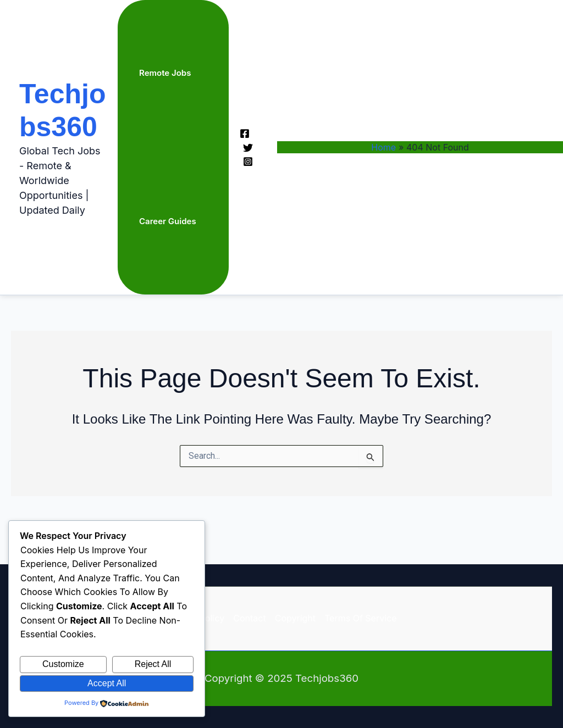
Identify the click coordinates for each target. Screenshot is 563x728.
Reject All (153, 664)
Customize (63, 664)
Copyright (295, 618)
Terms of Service (361, 618)
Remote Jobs (165, 73)
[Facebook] (245, 134)
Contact (249, 618)
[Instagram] (248, 162)
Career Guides (168, 221)
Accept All (107, 683)
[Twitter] (248, 148)
